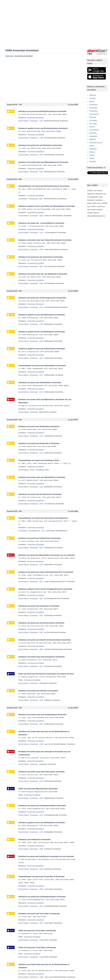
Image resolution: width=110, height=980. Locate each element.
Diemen (92, 127)
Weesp (92, 158)
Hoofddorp (93, 133)
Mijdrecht (93, 139)
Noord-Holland (23, 121)
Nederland (9, 56)
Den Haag (93, 124)
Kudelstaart (93, 136)
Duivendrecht (94, 130)
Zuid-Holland (23, 199)
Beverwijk (93, 117)
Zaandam (93, 161)
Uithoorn (92, 152)
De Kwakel (93, 120)
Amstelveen (93, 105)
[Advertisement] (42, 80)
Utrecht (92, 155)
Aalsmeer (93, 95)
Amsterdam (93, 108)
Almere (92, 101)
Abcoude (92, 98)
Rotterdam (93, 149)
